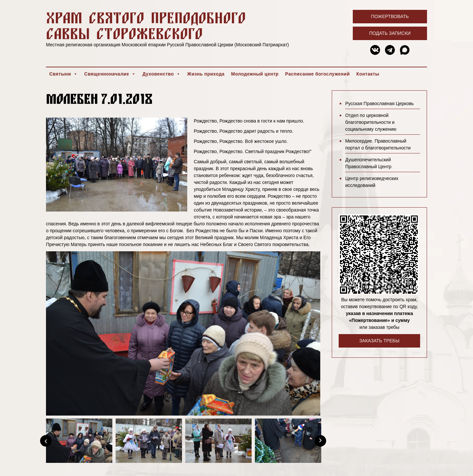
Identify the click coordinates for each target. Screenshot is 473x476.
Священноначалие (110, 74)
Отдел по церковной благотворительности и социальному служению (371, 122)
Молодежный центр (255, 74)
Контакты (368, 74)
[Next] (320, 441)
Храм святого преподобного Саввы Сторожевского (146, 25)
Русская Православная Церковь (380, 103)
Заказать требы (379, 341)
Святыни (64, 74)
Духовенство (161, 74)
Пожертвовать (390, 16)
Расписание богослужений (317, 74)
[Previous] (46, 441)
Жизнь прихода (206, 74)
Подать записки (390, 33)
